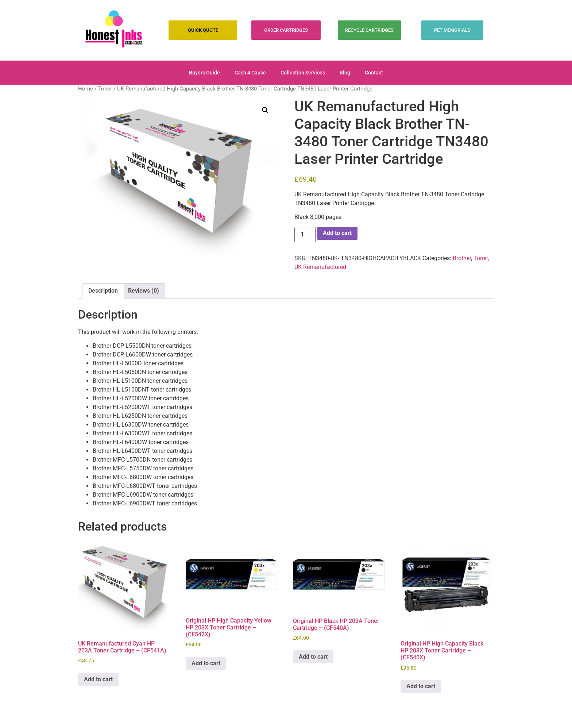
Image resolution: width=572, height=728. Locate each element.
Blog (345, 73)
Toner (105, 89)
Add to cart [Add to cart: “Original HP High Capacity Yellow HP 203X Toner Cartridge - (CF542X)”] (206, 663)
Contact (374, 73)
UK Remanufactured (320, 267)
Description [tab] (103, 291)
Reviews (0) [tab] (144, 291)
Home (86, 89)
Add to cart (337, 233)
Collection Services (303, 73)
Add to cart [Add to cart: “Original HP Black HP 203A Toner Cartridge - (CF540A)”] (313, 657)
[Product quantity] (305, 235)
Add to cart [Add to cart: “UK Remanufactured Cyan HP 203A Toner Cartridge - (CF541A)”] (98, 679)
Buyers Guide (204, 73)
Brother (462, 258)
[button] (265, 110)
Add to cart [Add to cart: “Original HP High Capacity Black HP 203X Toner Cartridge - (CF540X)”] (421, 686)
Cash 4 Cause (250, 73)
